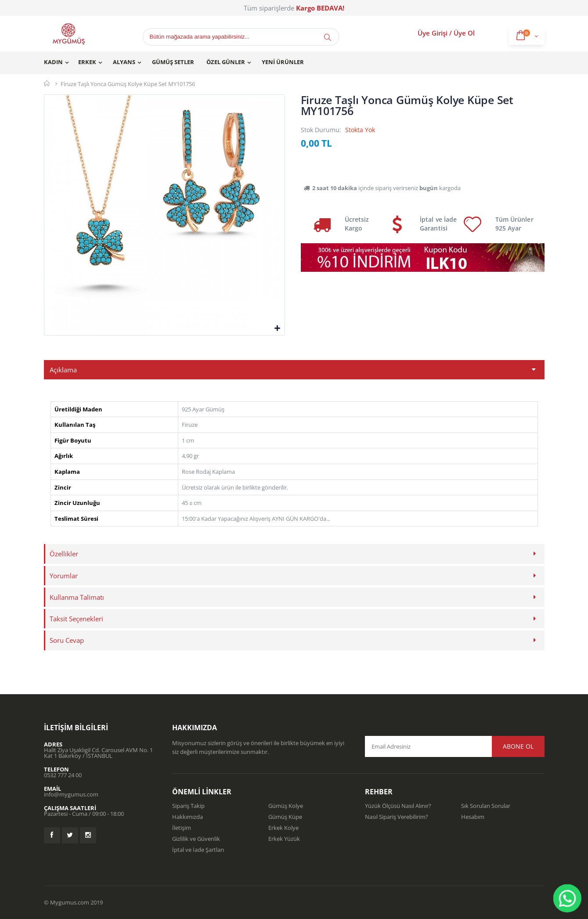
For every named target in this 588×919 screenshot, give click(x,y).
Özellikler (64, 554)
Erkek (87, 62)
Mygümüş (47, 83)
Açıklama (63, 370)
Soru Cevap (67, 640)
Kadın (53, 62)
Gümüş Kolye (286, 806)
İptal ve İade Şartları (198, 850)
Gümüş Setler (173, 62)
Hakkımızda (188, 817)
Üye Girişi (433, 33)
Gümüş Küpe (285, 817)
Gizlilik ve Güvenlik (196, 839)
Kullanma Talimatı (77, 597)
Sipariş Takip (188, 806)
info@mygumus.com (71, 794)
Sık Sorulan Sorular (486, 806)
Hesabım (473, 817)
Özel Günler (226, 62)
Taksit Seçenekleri (76, 619)
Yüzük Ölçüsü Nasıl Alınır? (398, 806)
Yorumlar (64, 576)
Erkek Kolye (283, 828)
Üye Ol (464, 33)
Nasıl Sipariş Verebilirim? (397, 817)
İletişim (182, 828)
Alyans (124, 62)
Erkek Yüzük (284, 839)
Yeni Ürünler (283, 62)
